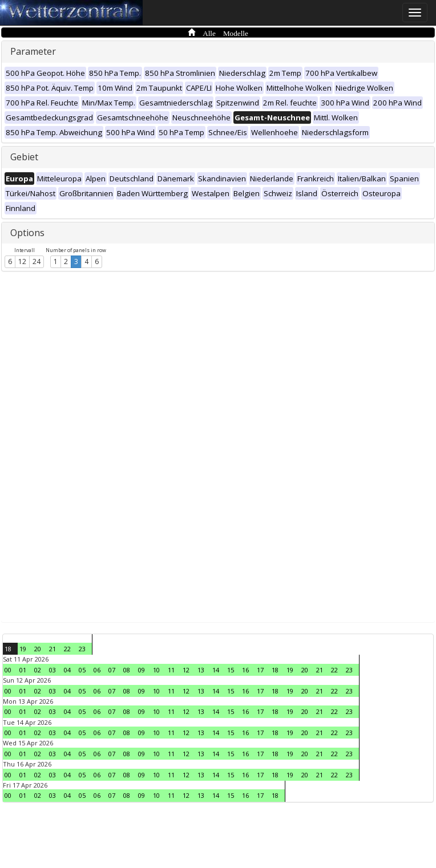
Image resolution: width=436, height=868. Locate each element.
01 (23, 670)
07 (112, 670)
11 (171, 670)
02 (38, 670)
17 (260, 670)
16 (245, 670)
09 (142, 670)
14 (216, 670)
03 (53, 670)
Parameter (33, 51)
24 (37, 261)
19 (23, 649)
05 (82, 670)
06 (97, 670)
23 (82, 649)
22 (67, 649)
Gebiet (24, 157)
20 (38, 649)
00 (8, 670)
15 (231, 670)
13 (201, 670)
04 (67, 670)
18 (8, 649)
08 (127, 670)
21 (53, 649)
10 (156, 670)
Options (27, 233)
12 (22, 261)
